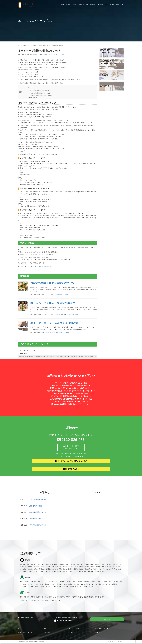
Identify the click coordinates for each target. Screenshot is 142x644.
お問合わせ (107, 620)
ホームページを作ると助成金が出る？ (53, 303)
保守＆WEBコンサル (83, 5)
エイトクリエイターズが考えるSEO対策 (54, 323)
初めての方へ (93, 5)
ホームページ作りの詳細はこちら (42, 266)
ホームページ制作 (60, 5)
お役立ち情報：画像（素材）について (53, 283)
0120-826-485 (73, 440)
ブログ (106, 5)
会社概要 (112, 5)
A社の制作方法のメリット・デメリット (43, 92)
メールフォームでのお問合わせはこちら (72, 461)
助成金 (78, 315)
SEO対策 (68, 332)
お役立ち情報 (42, 45)
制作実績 (101, 5)
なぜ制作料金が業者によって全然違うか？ (42, 90)
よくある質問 (48, 633)
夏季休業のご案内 (36, 506)
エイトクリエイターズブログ (30, 45)
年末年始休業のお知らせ (38, 500)
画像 (67, 295)
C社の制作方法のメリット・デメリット (43, 95)
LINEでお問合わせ (72, 469)
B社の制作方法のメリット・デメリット (43, 94)
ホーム (20, 45)
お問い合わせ (119, 5)
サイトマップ (110, 642)
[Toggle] (31, 88)
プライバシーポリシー (119, 642)
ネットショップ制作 (71, 5)
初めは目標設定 (33, 97)
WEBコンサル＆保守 (24, 633)
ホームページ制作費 (59, 54)
